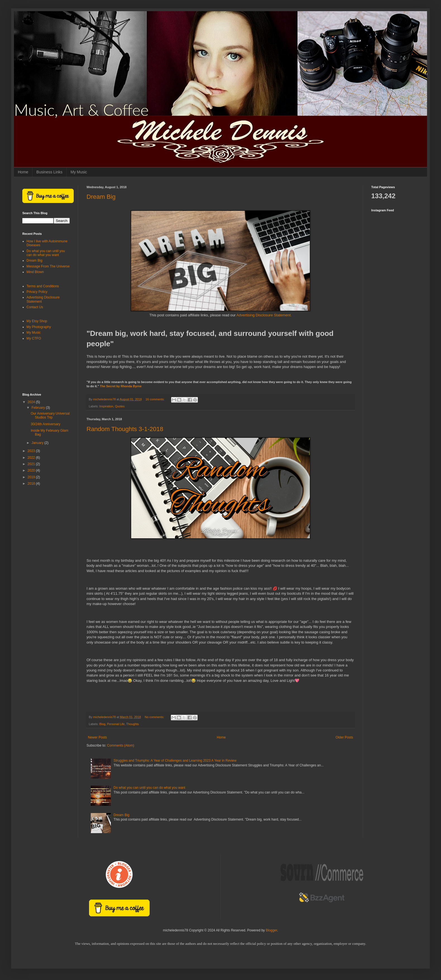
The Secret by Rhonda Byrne (121, 386)
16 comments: (156, 399)
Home (23, 172)
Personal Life (116, 724)
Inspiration (106, 406)
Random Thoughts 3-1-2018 (125, 429)
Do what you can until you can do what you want (149, 788)
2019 (32, 477)
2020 (32, 470)
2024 (32, 402)
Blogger (271, 930)
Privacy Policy (37, 292)
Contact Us (35, 307)
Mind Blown (35, 272)
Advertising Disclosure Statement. (264, 315)
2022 (32, 458)
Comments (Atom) (120, 745)
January (38, 443)
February (39, 408)
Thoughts (132, 724)
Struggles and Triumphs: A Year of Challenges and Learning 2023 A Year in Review (175, 761)
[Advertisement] (46, 367)
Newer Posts (97, 737)
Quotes (120, 406)
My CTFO (34, 338)
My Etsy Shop (37, 321)
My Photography (39, 327)
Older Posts (344, 737)
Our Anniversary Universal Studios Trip (50, 415)
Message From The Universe (48, 266)
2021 (32, 464)
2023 (32, 451)
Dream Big (101, 197)
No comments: (155, 717)
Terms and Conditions (43, 286)
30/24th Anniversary (45, 424)
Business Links (49, 172)
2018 (32, 484)
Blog (102, 724)
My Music (79, 172)
